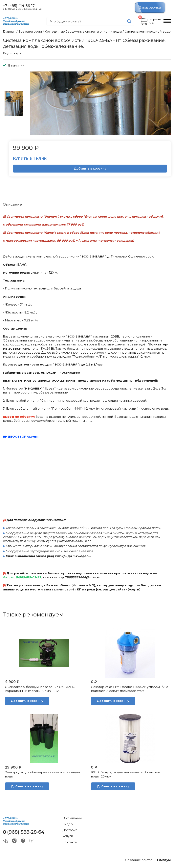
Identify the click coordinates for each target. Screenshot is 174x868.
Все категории (30, 31)
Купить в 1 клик (30, 158)
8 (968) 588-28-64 (24, 832)
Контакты (70, 842)
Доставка (70, 830)
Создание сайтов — (148, 860)
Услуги (68, 836)
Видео (68, 824)
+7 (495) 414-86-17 (19, 6)
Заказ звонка (150, 7)
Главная (9, 31)
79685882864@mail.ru (82, 577)
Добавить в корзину (90, 168)
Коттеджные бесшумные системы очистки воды (83, 31)
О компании (72, 818)
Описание (12, 204)
